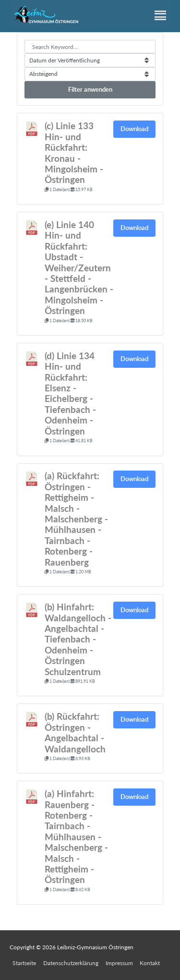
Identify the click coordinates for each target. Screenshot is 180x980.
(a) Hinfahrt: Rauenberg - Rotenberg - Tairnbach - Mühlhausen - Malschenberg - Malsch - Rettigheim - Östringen (76, 837)
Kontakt (150, 963)
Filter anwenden (90, 89)
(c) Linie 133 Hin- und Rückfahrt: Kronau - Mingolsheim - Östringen (74, 153)
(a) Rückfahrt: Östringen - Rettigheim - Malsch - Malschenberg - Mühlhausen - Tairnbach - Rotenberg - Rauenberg (76, 519)
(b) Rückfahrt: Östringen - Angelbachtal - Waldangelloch (75, 732)
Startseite (24, 963)
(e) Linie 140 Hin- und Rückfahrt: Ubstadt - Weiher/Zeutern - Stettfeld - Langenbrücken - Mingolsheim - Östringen (79, 268)
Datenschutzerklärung (71, 963)
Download (134, 129)
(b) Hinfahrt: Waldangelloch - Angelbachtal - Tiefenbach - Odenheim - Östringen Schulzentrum (78, 639)
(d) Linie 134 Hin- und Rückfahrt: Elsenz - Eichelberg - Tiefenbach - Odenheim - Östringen (70, 393)
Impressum (119, 963)
